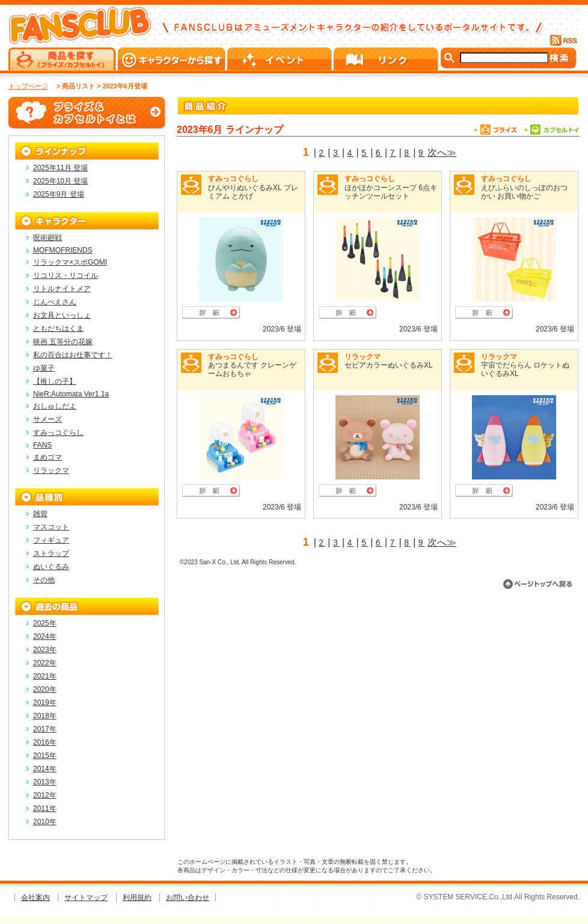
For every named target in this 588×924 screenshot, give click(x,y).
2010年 (45, 822)
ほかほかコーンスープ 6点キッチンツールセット (391, 192)
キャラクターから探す (173, 59)
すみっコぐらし (233, 179)
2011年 (45, 808)
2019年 (45, 703)
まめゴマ (47, 457)
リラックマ (363, 357)
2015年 (45, 756)
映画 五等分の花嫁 (63, 342)
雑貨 (40, 514)
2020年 (45, 689)
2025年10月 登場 (60, 181)
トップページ (28, 86)
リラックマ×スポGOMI (70, 262)
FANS (42, 445)
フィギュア (51, 540)
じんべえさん (55, 302)
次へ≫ (442, 152)
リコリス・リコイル (66, 276)
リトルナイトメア (62, 289)
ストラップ (51, 553)
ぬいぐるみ (51, 567)
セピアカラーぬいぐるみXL (389, 365)
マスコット (51, 527)
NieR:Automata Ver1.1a (71, 394)
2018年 (45, 716)
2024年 (45, 636)
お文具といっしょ (62, 315)
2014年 (45, 769)
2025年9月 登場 (59, 194)
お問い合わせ (188, 898)
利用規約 (137, 898)
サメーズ (47, 419)
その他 (44, 580)
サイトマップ (86, 898)
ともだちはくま (58, 328)
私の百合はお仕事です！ (73, 355)
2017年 (45, 729)
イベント (280, 59)
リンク (387, 59)
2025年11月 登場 (60, 168)
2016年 (45, 742)
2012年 (45, 795)
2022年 (45, 663)
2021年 (45, 676)
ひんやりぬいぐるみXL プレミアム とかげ (253, 192)
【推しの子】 (55, 381)
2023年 (45, 650)
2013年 (45, 782)
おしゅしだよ (55, 406)
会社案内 (35, 898)
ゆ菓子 (44, 368)
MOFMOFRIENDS (63, 250)
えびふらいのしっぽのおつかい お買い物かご (524, 192)
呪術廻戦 (47, 238)
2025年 (45, 623)
